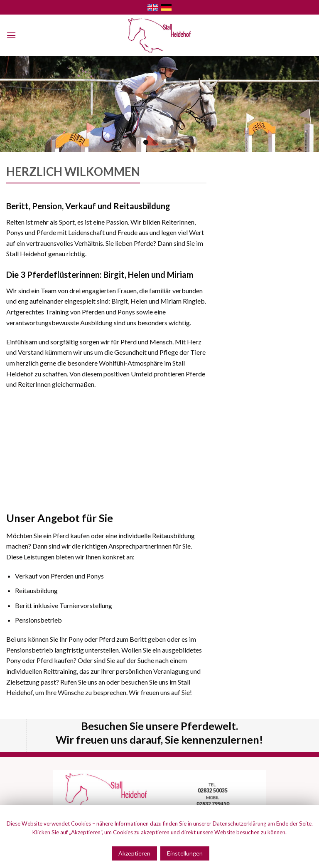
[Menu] (11, 35)
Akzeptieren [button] (134, 853)
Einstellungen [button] (185, 853)
